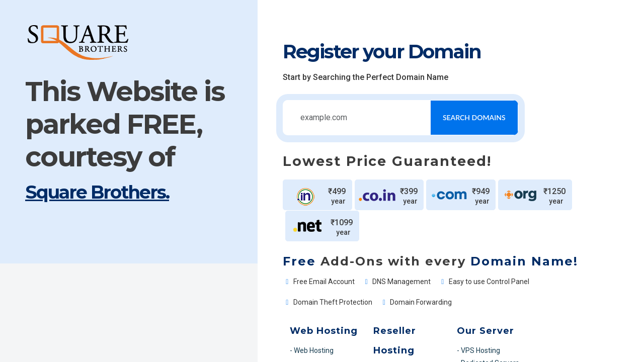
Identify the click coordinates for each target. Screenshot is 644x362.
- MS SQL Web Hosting (228, 326)
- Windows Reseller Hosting (344, 314)
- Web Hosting (215, 299)
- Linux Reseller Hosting (338, 299)
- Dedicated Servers (440, 312)
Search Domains (445, 117)
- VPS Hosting (430, 299)
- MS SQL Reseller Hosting (342, 326)
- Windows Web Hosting (230, 314)
